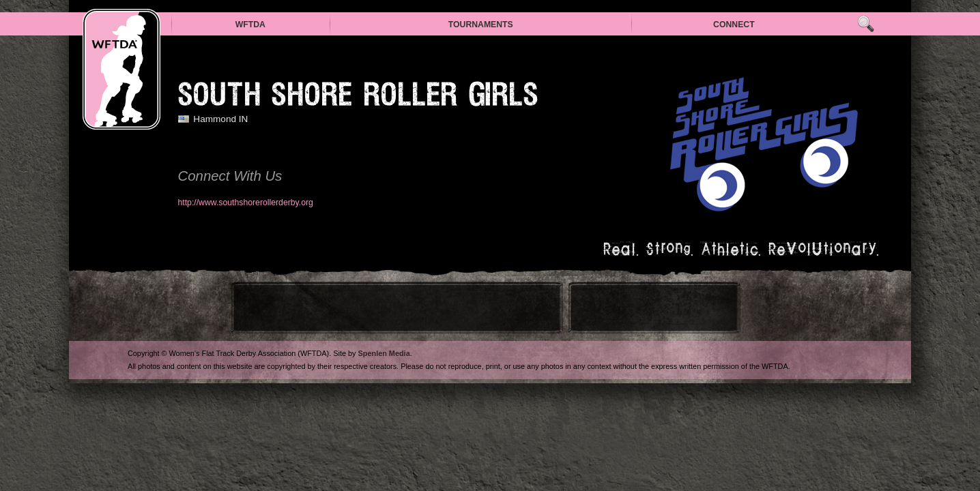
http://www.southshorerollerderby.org (246, 203)
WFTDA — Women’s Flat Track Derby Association (121, 69)
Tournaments (481, 25)
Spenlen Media (384, 353)
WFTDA (250, 25)
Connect (734, 25)
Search (866, 24)
